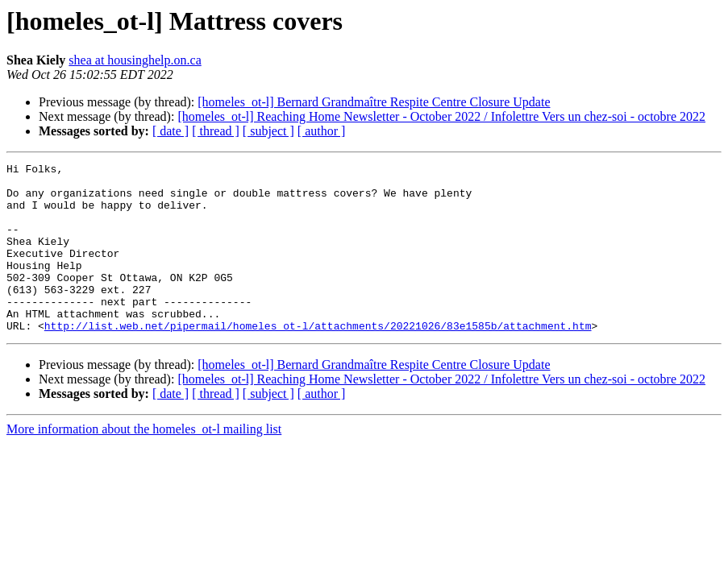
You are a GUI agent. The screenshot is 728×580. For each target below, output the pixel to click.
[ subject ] (268, 131)
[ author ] (322, 131)
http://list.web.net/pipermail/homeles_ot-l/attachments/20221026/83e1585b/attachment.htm (318, 359)
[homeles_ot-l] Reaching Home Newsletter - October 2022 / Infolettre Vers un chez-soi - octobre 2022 (441, 116)
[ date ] (171, 131)
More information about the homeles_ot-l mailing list (144, 463)
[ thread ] (216, 131)
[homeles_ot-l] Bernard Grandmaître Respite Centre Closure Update (374, 102)
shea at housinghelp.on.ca (135, 60)
